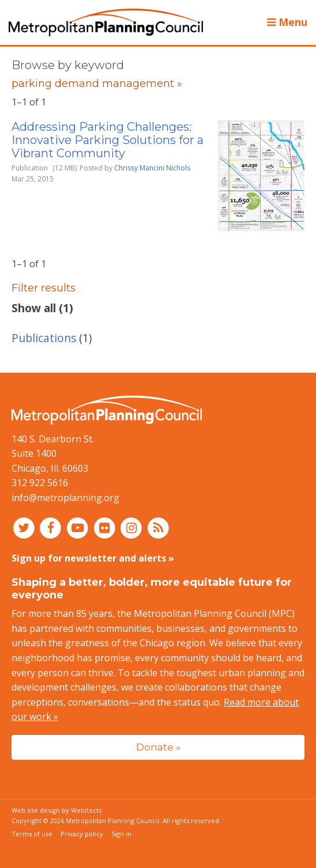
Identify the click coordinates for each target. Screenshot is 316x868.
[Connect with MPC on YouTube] (79, 528)
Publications (44, 338)
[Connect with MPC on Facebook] (52, 528)
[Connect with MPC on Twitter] (25, 528)
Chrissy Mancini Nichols (152, 168)
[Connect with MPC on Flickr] (106, 528)
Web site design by (57, 810)
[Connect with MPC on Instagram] (133, 528)
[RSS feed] (158, 528)
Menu (287, 22)
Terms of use (32, 834)
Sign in (121, 834)
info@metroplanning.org (65, 498)
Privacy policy (82, 834)
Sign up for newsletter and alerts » (93, 558)
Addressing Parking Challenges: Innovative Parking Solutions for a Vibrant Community (108, 140)
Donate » (158, 747)
